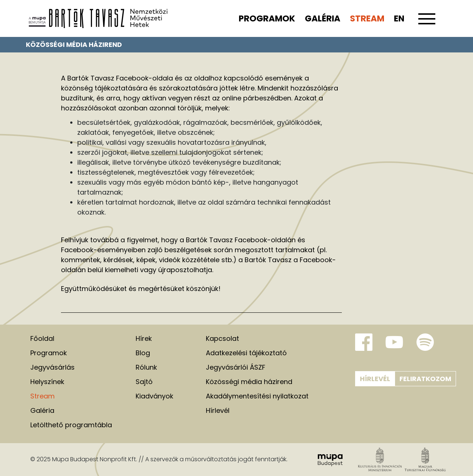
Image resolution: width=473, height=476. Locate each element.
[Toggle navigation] (427, 23)
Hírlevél (375, 379)
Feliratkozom (425, 379)
